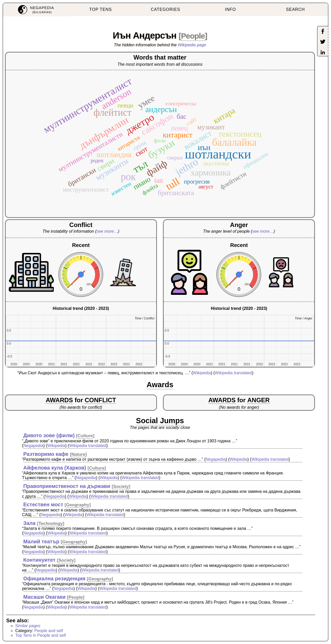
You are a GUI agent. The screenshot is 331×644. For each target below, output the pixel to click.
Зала (29, 523)
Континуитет (39, 560)
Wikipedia (202, 373)
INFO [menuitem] (230, 9)
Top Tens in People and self (40, 635)
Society (121, 486)
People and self (49, 631)
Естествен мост (43, 504)
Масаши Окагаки (44, 597)
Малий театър (41, 541)
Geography (78, 505)
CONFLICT (100, 400)
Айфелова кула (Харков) (55, 468)
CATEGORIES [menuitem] (165, 9)
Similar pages (28, 626)
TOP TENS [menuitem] (100, 9)
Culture (85, 436)
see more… (107, 231)
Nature (78, 454)
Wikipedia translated (233, 373)
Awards (160, 385)
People (193, 36)
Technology (51, 524)
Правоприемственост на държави (67, 486)
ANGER (258, 400)
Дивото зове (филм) (49, 435)
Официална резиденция (54, 579)
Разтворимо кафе (46, 454)
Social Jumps (160, 421)
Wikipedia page (192, 45)
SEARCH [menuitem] (295, 9)
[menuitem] (36, 10)
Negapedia (33, 446)
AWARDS (59, 400)
